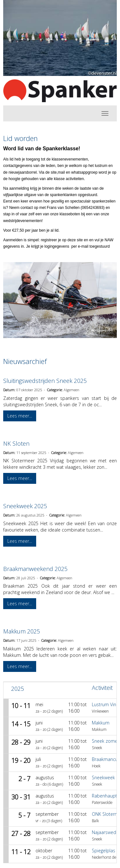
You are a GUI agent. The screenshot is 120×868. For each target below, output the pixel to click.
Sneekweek (103, 777)
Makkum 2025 (22, 631)
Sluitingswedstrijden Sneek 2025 (45, 381)
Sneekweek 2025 (25, 506)
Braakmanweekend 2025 (35, 569)
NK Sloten (16, 443)
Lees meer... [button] (20, 416)
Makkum (101, 723)
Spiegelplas (104, 851)
